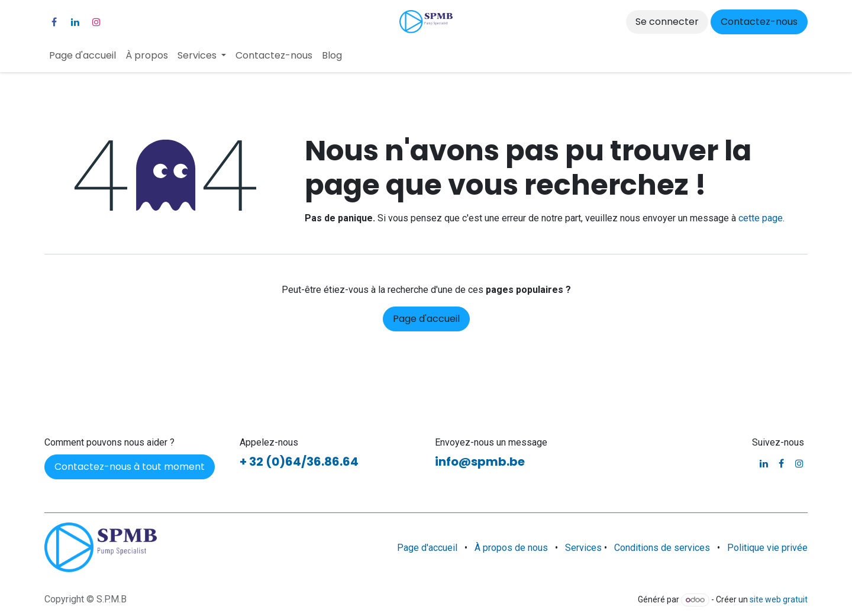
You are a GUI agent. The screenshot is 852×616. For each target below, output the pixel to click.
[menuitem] (83, 56)
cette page (761, 218)
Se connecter (667, 22)
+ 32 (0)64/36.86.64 (299, 462)
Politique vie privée (767, 548)
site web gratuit (779, 599)
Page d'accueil (426, 319)
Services (585, 548)
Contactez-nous (759, 22)
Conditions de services (662, 548)
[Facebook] (54, 22)
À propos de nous (511, 548)
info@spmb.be (480, 462)
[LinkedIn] (75, 22)
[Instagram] (96, 22)
